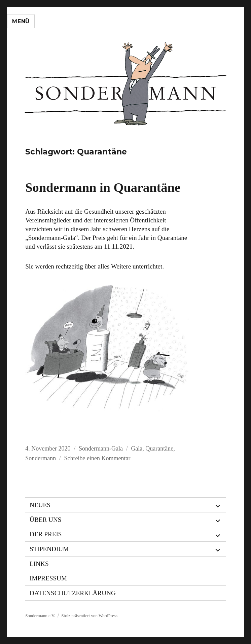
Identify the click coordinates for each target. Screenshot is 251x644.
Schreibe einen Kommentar (97, 458)
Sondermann (41, 458)
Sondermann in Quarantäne (103, 187)
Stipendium (49, 549)
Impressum (48, 578)
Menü (21, 21)
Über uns (45, 520)
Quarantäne (159, 449)
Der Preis (46, 534)
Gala (137, 449)
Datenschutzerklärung (73, 593)
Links (39, 564)
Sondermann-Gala (101, 449)
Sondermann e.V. (40, 616)
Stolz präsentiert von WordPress (89, 616)
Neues (40, 505)
